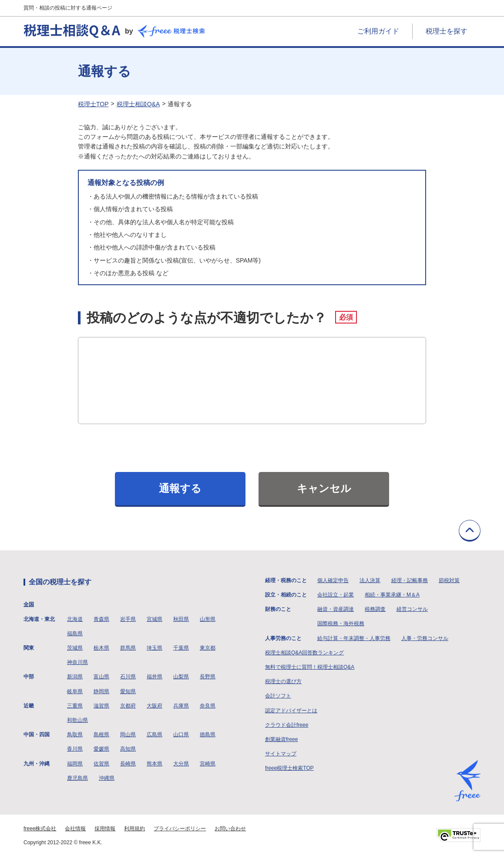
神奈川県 (77, 662)
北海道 (75, 619)
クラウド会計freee (287, 725)
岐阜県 (75, 691)
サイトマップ (281, 754)
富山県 (101, 677)
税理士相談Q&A (138, 104)
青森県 (101, 619)
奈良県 (208, 706)
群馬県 (128, 648)
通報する (180, 488)
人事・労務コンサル (425, 638)
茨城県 (75, 648)
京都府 (128, 706)
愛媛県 (101, 749)
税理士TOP (93, 104)
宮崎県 (208, 764)
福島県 (75, 634)
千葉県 (181, 648)
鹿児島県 (77, 778)
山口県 (181, 735)
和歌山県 (77, 720)
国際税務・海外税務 (341, 623)
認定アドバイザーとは (291, 711)
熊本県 (155, 764)
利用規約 (134, 829)
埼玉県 (155, 648)
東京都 (208, 648)
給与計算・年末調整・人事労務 (354, 638)
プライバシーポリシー (180, 829)
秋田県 (181, 619)
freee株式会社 (40, 829)
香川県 (75, 749)
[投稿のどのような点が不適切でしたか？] (252, 381)
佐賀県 (101, 764)
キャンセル (324, 488)
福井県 (155, 677)
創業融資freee (281, 739)
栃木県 (101, 648)
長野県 (208, 677)
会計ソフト (278, 696)
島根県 (101, 735)
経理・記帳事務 (410, 580)
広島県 (155, 735)
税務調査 (375, 609)
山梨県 (181, 677)
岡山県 (128, 735)
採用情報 (105, 829)
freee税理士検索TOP (289, 768)
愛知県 (128, 691)
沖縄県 (107, 778)
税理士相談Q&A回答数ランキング (304, 653)
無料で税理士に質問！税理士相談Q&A (310, 667)
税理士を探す (447, 31)
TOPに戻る (470, 531)
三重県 (75, 706)
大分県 (181, 764)
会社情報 (75, 829)
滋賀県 (101, 706)
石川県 (128, 677)
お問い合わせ (230, 829)
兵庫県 (181, 706)
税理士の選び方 (283, 681)
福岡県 (75, 764)
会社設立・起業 (336, 595)
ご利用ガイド (378, 31)
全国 (29, 604)
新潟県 (75, 677)
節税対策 (449, 580)
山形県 (208, 619)
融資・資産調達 (336, 609)
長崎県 (128, 764)
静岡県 (101, 691)
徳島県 (208, 735)
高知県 (128, 749)
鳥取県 (75, 735)
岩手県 (128, 619)
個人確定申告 (333, 580)
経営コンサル (412, 609)
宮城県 (155, 619)
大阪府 (155, 706)
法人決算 (370, 580)
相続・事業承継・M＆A (392, 595)
